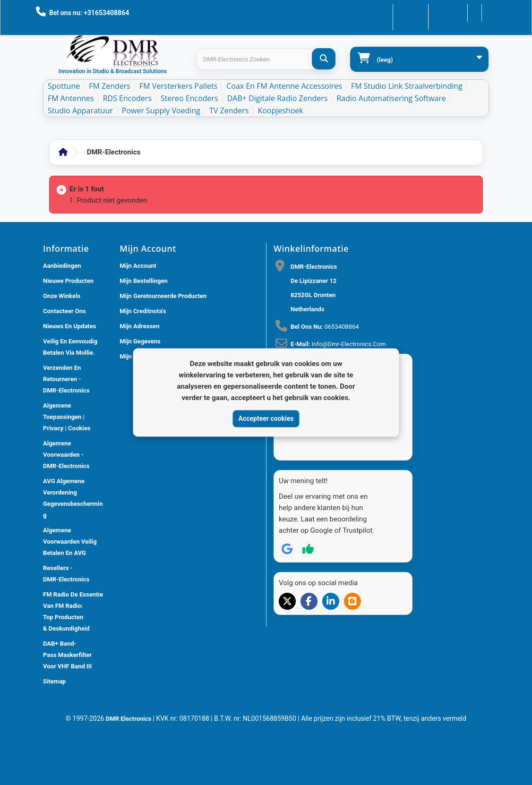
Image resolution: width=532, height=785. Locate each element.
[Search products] (266, 59)
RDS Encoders (127, 98)
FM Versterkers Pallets (178, 86)
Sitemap (54, 681)
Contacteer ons (384, 12)
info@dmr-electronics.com (349, 344)
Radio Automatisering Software (391, 98)
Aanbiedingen (62, 266)
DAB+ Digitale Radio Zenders (278, 98)
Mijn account (138, 266)
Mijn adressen (139, 326)
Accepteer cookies (266, 418)
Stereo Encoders (189, 98)
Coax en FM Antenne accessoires (284, 86)
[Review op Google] (287, 532)
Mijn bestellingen (143, 281)
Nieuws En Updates (69, 326)
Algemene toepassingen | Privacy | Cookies (67, 417)
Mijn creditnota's (143, 311)
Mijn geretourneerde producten (163, 296)
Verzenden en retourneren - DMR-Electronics (66, 379)
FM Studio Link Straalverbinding (407, 86)
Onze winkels (62, 296)
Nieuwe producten (68, 281)
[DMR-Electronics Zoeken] (324, 59)
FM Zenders (110, 86)
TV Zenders (229, 111)
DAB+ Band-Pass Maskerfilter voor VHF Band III (67, 655)
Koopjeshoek (280, 111)
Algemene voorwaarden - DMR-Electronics (66, 455)
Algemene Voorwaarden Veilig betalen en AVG (70, 542)
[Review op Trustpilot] (308, 532)
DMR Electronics (129, 719)
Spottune (64, 86)
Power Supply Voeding (161, 111)
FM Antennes (71, 98)
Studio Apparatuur (80, 111)
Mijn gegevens (140, 341)
